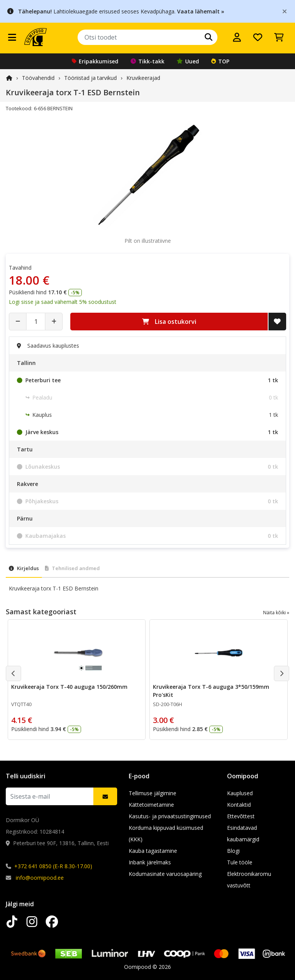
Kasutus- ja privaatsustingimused (170, 816)
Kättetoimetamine (151, 805)
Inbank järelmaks (150, 862)
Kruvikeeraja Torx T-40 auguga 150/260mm (69, 687)
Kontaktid (239, 805)
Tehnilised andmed (72, 568)
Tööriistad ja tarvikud (90, 78)
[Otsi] (209, 37)
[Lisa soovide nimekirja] (277, 322)
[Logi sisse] (237, 37)
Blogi (233, 851)
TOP (220, 61)
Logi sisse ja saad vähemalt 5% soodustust (63, 302)
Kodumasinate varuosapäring (165, 874)
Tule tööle (240, 862)
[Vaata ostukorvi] (279, 37)
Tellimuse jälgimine (152, 793)
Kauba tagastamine (153, 851)
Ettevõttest (241, 816)
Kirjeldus (24, 568)
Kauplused (240, 793)
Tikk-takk (147, 61)
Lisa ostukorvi (169, 322)
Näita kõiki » (276, 613)
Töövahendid (38, 78)
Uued (188, 61)
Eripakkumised (95, 61)
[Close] (285, 11)
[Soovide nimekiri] (258, 37)
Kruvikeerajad (143, 78)
